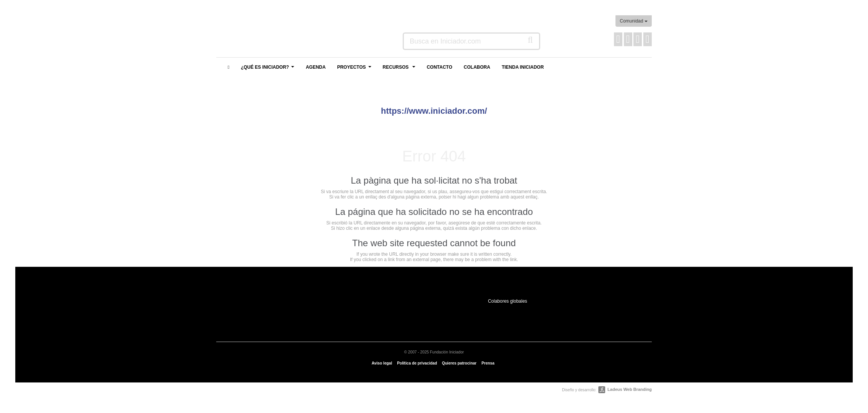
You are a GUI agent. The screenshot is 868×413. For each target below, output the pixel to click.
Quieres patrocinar (459, 363)
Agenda (316, 67)
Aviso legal (382, 363)
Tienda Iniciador (523, 67)
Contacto (440, 67)
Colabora (477, 67)
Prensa (488, 363)
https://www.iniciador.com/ (434, 111)
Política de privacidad (417, 363)
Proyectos (355, 69)
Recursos (400, 69)
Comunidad (634, 21)
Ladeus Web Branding (630, 389)
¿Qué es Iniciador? (269, 69)
